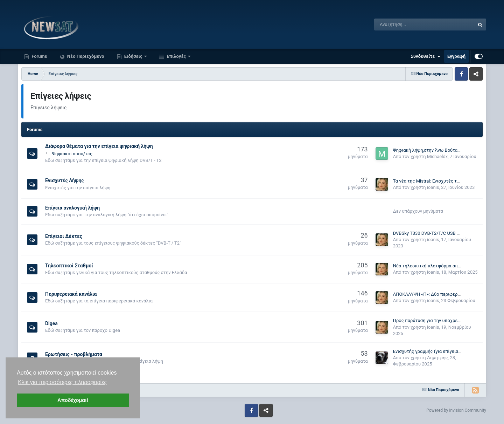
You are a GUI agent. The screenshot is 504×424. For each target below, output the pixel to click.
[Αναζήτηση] (407, 25)
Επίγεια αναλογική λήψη (72, 208)
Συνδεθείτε (426, 56)
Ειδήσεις (133, 56)
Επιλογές (176, 56)
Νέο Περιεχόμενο (85, 56)
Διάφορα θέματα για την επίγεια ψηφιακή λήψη (99, 146)
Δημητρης (437, 358)
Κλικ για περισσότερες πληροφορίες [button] (62, 382)
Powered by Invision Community (456, 410)
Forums (39, 56)
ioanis (433, 187)
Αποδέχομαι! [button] (73, 400)
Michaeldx (437, 156)
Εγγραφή (456, 56)
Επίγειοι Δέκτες (64, 236)
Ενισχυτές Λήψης (65, 180)
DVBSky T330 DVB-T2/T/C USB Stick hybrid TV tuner (446, 233)
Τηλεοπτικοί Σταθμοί (69, 266)
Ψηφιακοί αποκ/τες (72, 154)
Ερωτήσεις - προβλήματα (74, 354)
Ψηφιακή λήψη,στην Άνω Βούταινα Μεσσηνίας (440, 150)
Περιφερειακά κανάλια (71, 294)
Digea (51, 323)
